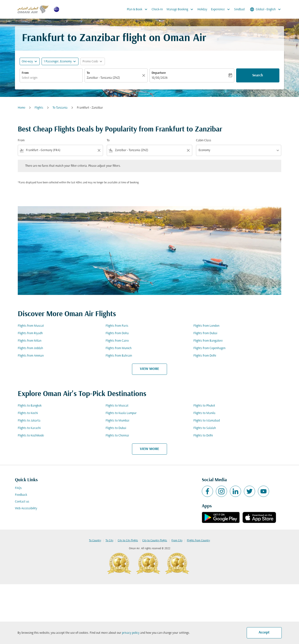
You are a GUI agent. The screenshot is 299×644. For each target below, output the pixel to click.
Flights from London (206, 326)
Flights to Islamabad (207, 421)
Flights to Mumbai (117, 421)
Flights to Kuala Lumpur (121, 413)
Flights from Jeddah (30, 348)
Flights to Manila (204, 413)
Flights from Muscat (31, 326)
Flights (39, 108)
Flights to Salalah (205, 428)
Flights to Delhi (203, 436)
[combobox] (51, 78)
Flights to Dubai (116, 428)
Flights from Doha (117, 333)
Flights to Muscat (117, 406)
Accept (264, 633)
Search (258, 75)
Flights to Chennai (117, 436)
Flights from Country (198, 541)
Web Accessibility (26, 508)
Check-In (157, 9)
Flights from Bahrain (119, 356)
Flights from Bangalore (208, 341)
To (88, 73)
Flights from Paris (117, 326)
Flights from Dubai (205, 333)
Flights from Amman (31, 356)
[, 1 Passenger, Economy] (58, 62)
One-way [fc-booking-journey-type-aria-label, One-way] (27, 62)
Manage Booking (181, 9)
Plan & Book (138, 9)
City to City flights (128, 541)
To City (109, 541)
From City (177, 541)
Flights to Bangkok (30, 406)
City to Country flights (155, 541)
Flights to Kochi (28, 413)
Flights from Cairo (117, 341)
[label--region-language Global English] (266, 9)
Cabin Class (204, 140)
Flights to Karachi (29, 428)
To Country (95, 541)
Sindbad (239, 9)
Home (21, 108)
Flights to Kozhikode (31, 436)
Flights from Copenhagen (209, 348)
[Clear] (144, 75)
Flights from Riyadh (30, 333)
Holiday (202, 9)
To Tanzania (60, 108)
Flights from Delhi (205, 356)
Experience (222, 9)
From (25, 73)
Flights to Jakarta (29, 421)
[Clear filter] (99, 150)
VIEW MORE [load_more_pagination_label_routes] (149, 369)
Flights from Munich (119, 348)
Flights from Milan (30, 341)
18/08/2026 (160, 78)
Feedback (21, 495)
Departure (159, 73)
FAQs (18, 488)
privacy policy (131, 633)
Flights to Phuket (204, 406)
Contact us (22, 502)
